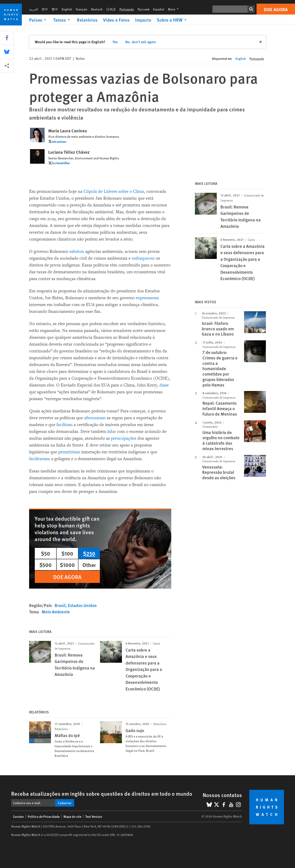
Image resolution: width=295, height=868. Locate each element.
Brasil (60, 605)
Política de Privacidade (44, 816)
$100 (67, 553)
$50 (45, 553)
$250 (89, 553)
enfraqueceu (143, 258)
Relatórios (87, 20)
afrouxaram (95, 418)
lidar (112, 431)
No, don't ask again (141, 42)
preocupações (124, 438)
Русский (144, 9)
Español (159, 9)
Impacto (143, 20)
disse (164, 385)
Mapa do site (72, 816)
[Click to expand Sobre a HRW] (172, 20)
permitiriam (69, 452)
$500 (45, 565)
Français (82, 9)
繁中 (55, 9)
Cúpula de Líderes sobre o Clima (114, 191)
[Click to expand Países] (38, 20)
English (67, 9)
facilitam (64, 425)
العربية (34, 9)
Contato (18, 816)
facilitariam (40, 459)
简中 (45, 9)
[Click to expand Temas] (62, 20)
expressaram (147, 298)
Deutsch (97, 9)
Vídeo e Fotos (116, 20)
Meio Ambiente (56, 612)
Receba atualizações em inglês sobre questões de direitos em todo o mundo (102, 793)
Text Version (94, 816)
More (175, 9)
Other (89, 565)
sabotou (77, 251)
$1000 (67, 565)
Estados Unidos (82, 605)
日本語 (111, 9)
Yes (115, 42)
